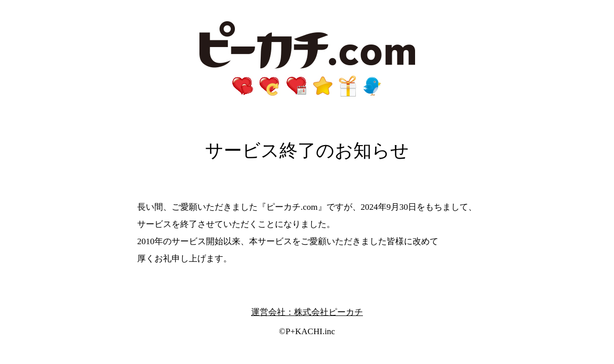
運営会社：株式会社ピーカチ (307, 312)
